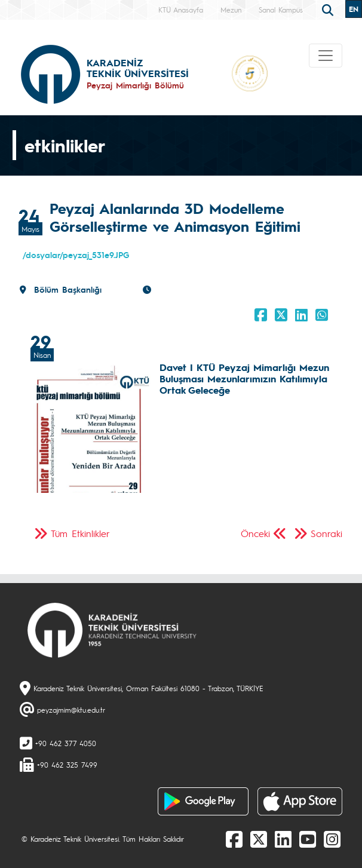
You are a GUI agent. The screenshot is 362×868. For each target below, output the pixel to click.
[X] (259, 839)
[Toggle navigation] (326, 56)
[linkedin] (283, 839)
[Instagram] (332, 839)
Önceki (255, 533)
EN (354, 9)
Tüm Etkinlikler (80, 533)
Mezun (231, 10)
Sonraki (326, 533)
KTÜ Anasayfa (181, 10)
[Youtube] (308, 839)
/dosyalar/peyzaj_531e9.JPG (76, 254)
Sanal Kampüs (281, 10)
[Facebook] (234, 839)
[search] (329, 9)
